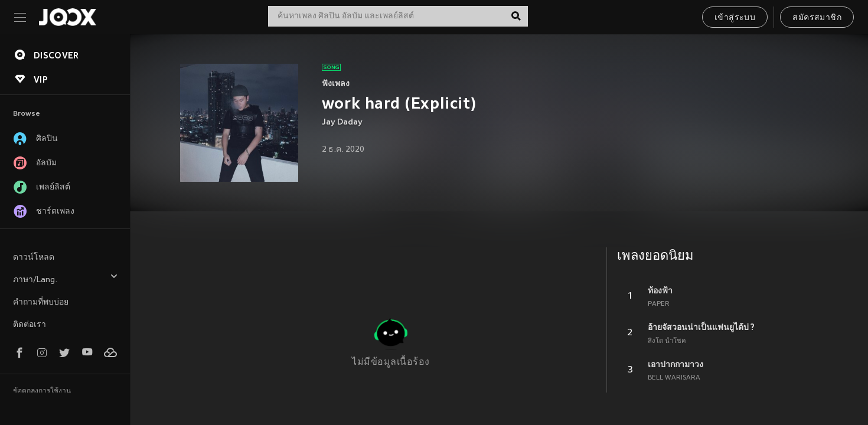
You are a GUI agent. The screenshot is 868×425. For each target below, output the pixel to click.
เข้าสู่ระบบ (735, 18)
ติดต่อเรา (30, 325)
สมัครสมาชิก (817, 18)
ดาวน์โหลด (34, 258)
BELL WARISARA (674, 378)
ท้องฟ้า (660, 290)
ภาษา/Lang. (66, 278)
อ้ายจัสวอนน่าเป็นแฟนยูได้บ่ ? (701, 327)
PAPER (659, 304)
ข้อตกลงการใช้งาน (42, 391)
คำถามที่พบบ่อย (41, 303)
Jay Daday (342, 122)
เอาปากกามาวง (676, 364)
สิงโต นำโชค (667, 341)
